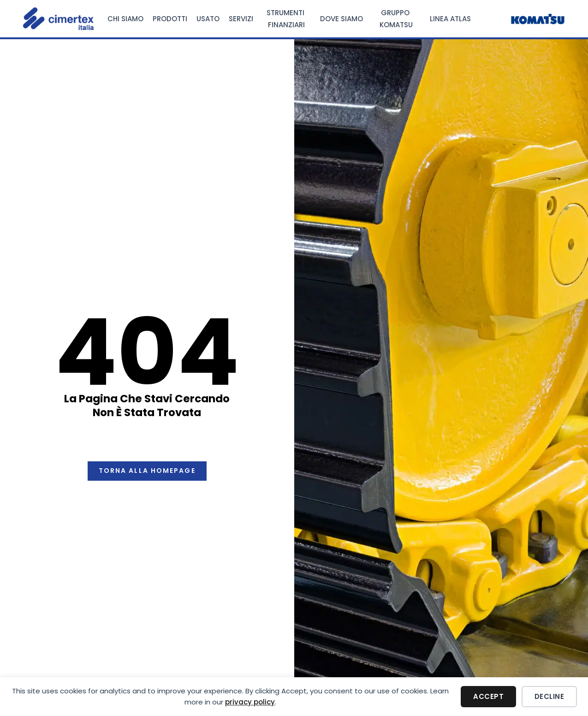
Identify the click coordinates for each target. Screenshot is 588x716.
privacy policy (250, 702)
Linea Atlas (450, 19)
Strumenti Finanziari (286, 19)
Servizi (241, 19)
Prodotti (170, 19)
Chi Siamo (125, 19)
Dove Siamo (342, 19)
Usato (208, 19)
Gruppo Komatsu (396, 19)
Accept (488, 696)
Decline (549, 696)
